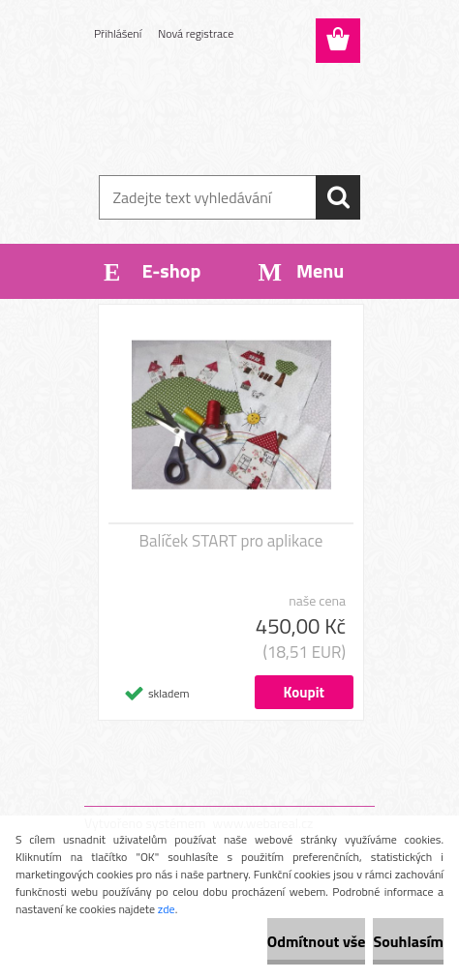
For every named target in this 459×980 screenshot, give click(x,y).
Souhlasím (408, 941)
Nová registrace (196, 33)
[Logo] (229, 113)
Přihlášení (118, 33)
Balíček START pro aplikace (231, 541)
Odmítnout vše (317, 941)
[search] (338, 197)
